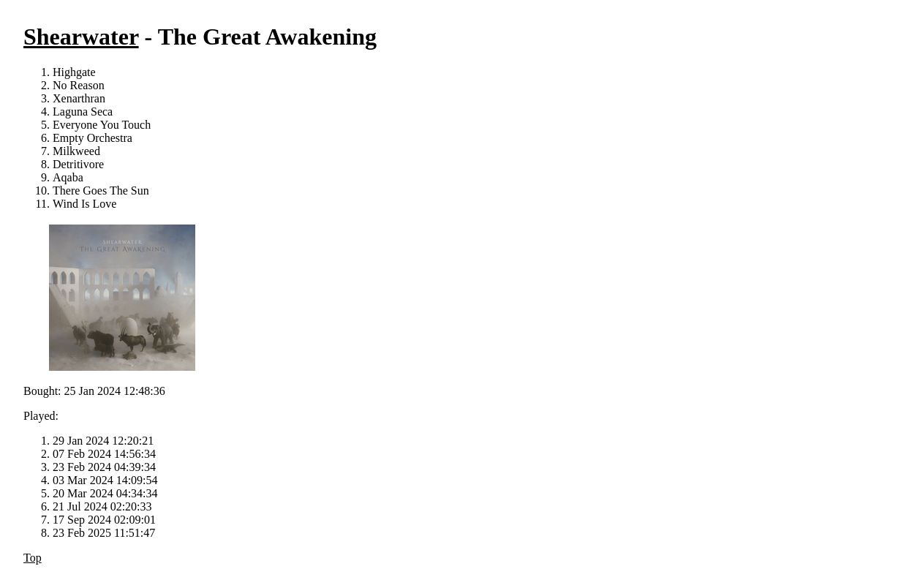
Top (33, 558)
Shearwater (81, 37)
